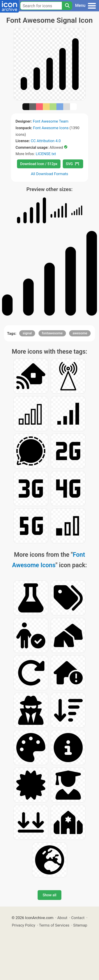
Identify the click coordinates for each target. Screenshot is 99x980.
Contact (78, 918)
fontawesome (52, 333)
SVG (72, 164)
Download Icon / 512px (39, 164)
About (62, 918)
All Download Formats (49, 174)
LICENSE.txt (46, 154)
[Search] (67, 6)
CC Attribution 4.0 (46, 141)
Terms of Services (54, 925)
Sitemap (80, 925)
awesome (80, 333)
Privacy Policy (23, 925)
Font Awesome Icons (51, 128)
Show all (49, 895)
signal (27, 333)
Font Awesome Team (51, 121)
